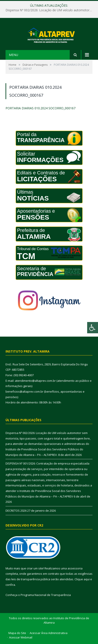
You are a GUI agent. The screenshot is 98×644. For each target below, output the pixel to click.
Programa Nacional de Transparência (46, 595)
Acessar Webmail (21, 637)
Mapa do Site (17, 633)
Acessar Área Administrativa (49, 633)
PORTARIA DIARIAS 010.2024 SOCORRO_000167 (40, 108)
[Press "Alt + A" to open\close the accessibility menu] (93, 328)
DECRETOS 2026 (16, 511)
